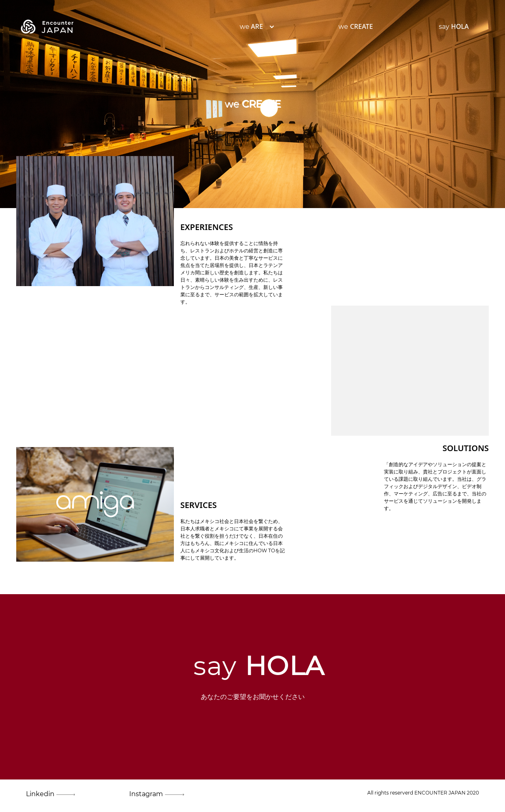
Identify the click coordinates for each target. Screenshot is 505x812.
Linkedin (45, 794)
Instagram (149, 794)
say (454, 26)
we (251, 26)
